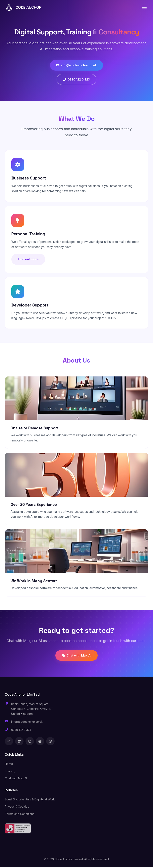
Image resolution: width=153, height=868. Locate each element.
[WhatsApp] (50, 742)
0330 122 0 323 (76, 80)
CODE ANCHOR (23, 7)
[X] (19, 742)
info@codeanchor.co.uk (77, 65)
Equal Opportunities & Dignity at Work (30, 800)
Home (9, 764)
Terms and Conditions (20, 814)
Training (10, 772)
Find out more (29, 259)
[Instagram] (30, 742)
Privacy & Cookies (17, 807)
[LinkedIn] (9, 742)
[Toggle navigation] (144, 7)
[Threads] (40, 742)
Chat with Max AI (76, 656)
